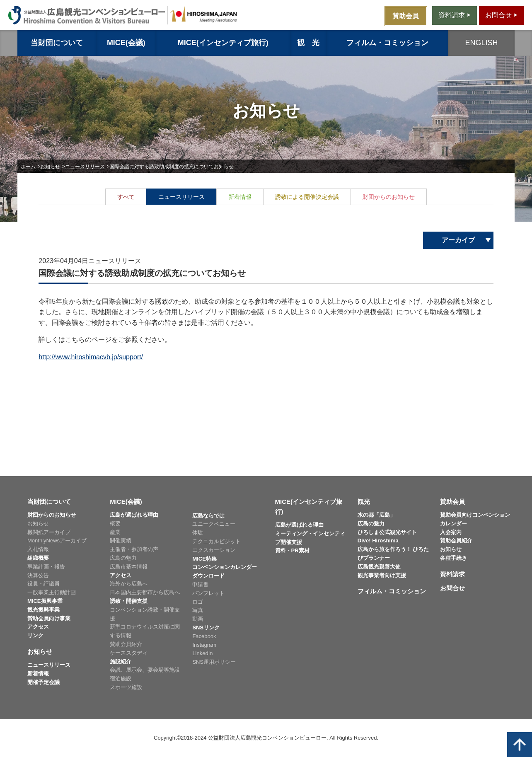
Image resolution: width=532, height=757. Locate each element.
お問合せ (452, 588)
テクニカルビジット (216, 541)
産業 (115, 532)
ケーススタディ (129, 653)
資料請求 (452, 574)
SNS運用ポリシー (214, 662)
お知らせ (50, 167)
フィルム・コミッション (387, 43)
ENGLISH (482, 43)
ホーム (28, 167)
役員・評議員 (44, 584)
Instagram (204, 645)
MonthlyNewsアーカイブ (57, 541)
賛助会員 (452, 502)
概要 (115, 524)
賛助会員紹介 (126, 644)
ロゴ (198, 602)
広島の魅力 (123, 558)
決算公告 (38, 575)
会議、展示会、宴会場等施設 (145, 670)
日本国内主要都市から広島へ (145, 592)
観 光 (308, 43)
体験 (198, 533)
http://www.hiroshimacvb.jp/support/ (91, 357)
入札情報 (38, 549)
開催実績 (121, 541)
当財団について (57, 43)
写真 (198, 610)
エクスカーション (214, 550)
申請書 (200, 584)
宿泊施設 (121, 678)
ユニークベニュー (214, 524)
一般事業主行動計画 (52, 592)
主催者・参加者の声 (134, 549)
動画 (198, 619)
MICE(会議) (126, 43)
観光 (364, 502)
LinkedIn (202, 653)
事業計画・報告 (46, 567)
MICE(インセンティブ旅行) (223, 43)
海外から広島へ (129, 584)
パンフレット (208, 593)
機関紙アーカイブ (49, 532)
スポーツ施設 (126, 687)
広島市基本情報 (129, 567)
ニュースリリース (85, 167)
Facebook (204, 636)
